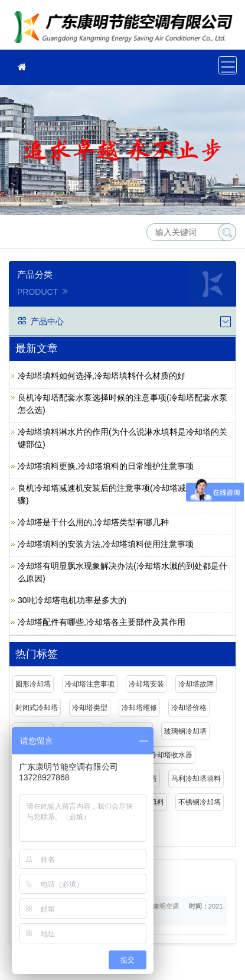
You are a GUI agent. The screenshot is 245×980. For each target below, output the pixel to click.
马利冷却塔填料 (196, 779)
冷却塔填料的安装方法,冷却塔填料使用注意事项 (106, 544)
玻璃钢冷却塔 (185, 731)
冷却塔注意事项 (90, 684)
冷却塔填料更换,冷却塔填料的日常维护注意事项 (106, 466)
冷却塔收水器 (171, 755)
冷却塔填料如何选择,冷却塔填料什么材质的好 (102, 376)
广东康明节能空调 (127, 29)
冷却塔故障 (196, 684)
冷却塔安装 (146, 684)
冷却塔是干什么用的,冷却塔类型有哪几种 (93, 522)
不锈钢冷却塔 (200, 802)
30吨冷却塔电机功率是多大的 (72, 600)
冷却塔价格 (189, 708)
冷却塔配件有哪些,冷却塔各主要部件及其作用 (102, 622)
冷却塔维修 (139, 708)
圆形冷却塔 (33, 684)
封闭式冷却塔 (37, 708)
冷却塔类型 (90, 708)
